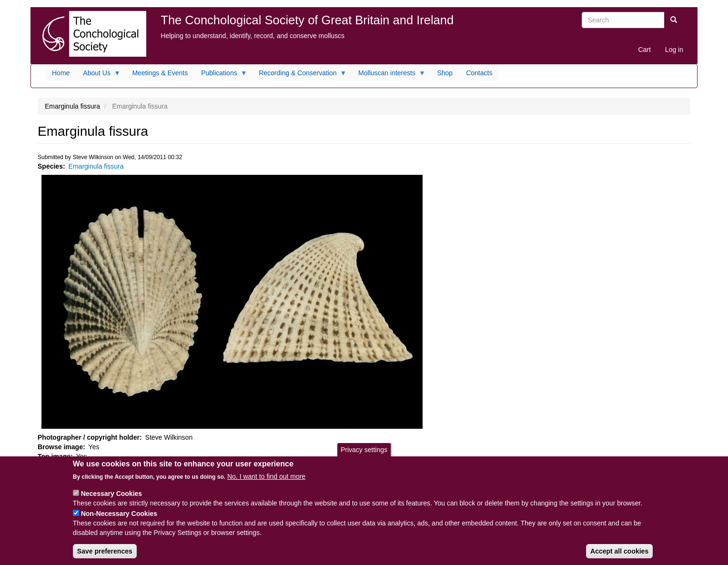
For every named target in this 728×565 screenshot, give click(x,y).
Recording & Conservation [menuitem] (299, 75)
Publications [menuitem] (221, 75)
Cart (644, 50)
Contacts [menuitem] (479, 73)
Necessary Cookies (111, 500)
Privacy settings (364, 456)
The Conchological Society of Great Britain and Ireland (307, 20)
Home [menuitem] (61, 73)
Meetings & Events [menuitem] (160, 73)
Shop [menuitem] (445, 73)
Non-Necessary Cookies (119, 520)
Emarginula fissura (96, 166)
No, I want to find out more (266, 483)
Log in (674, 50)
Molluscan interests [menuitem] (389, 75)
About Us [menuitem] (98, 75)
